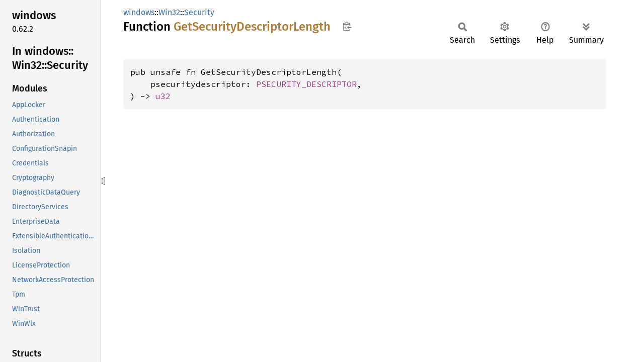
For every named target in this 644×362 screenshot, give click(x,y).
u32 (163, 96)
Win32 (169, 12)
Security (199, 12)
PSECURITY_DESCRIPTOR (306, 84)
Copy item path (347, 26)
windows (139, 12)
